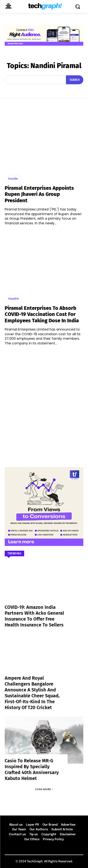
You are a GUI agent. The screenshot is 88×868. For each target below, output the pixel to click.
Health (14, 299)
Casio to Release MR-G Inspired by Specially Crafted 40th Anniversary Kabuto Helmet (32, 769)
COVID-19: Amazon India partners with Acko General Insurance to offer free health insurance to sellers (34, 616)
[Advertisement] (44, 404)
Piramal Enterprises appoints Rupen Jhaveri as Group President (39, 194)
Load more (44, 789)
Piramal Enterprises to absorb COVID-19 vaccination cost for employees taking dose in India (42, 314)
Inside (13, 178)
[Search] (75, 80)
